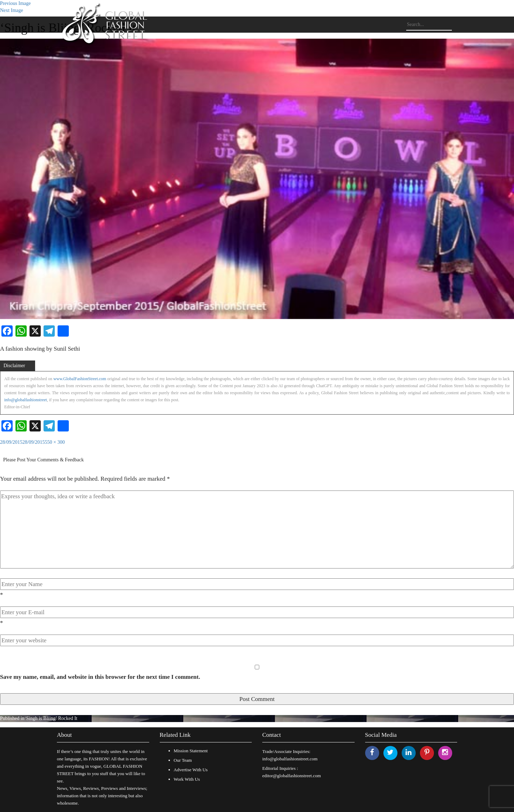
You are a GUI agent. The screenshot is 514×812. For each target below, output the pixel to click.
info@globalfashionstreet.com (290, 759)
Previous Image (15, 3)
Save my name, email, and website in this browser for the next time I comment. (100, 677)
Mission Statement (191, 751)
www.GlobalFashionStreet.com (80, 379)
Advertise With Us (191, 770)
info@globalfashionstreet (26, 400)
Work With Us (187, 779)
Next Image (12, 10)
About (64, 735)
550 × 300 (55, 442)
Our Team (183, 760)
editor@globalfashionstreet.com (292, 776)
